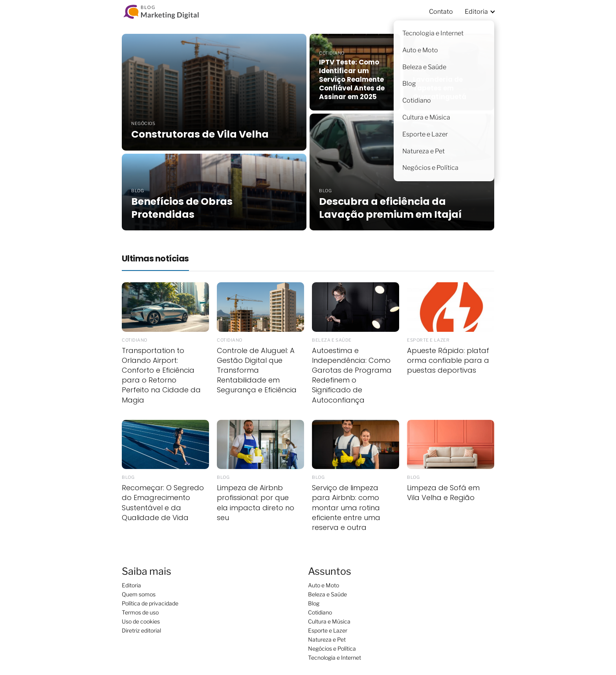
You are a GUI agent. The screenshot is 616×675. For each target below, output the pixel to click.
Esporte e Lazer (328, 630)
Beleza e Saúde (327, 594)
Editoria (476, 12)
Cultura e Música (329, 621)
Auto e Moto (324, 585)
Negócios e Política (332, 648)
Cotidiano (320, 612)
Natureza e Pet (327, 639)
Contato (441, 12)
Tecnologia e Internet (335, 658)
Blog (314, 603)
